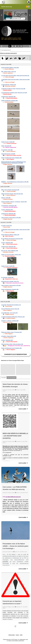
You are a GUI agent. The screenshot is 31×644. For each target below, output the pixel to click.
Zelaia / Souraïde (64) (6, 146)
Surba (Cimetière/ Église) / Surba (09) (10, 68)
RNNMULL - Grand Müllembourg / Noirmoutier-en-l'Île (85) (15, 182)
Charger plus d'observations (15, 354)
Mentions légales (12, 635)
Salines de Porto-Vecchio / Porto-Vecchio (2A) (12, 194)
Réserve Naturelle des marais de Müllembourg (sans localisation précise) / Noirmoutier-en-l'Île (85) (14, 162)
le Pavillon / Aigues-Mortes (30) (9, 336)
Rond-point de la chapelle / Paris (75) (10, 282)
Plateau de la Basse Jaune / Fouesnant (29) (11, 332)
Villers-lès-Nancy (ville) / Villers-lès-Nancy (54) (12, 344)
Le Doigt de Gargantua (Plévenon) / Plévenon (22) (13, 317)
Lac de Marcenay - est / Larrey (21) (9, 313)
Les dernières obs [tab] (6, 50)
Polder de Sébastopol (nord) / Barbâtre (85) (11, 158)
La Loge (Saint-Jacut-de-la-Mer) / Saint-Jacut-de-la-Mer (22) (15, 76)
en (29, 7)
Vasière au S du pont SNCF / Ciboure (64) (11, 255)
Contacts (17, 635)
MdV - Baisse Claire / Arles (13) (9, 72)
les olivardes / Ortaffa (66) (7, 278)
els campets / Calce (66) (7, 150)
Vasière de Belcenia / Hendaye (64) (9, 101)
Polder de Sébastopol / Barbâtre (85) (10, 289)
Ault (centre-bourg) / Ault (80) (8, 154)
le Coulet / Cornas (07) (7, 226)
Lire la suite (23, 409)
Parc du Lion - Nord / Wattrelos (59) (10, 251)
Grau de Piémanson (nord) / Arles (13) (10, 309)
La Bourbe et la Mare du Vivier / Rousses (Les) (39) (13, 89)
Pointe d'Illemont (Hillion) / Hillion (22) (10, 235)
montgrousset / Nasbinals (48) (8, 97)
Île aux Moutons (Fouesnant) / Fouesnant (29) (12, 239)
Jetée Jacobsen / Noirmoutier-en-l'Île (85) (11, 218)
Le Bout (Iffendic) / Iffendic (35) (9, 85)
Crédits (21, 635)
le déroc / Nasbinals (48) (7, 210)
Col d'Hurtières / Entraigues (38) (9, 206)
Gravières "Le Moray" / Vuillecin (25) (10, 321)
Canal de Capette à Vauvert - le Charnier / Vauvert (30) (14, 202)
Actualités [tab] (4, 378)
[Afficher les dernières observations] (8, 53)
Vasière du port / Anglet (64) (8, 142)
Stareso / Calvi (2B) (6, 198)
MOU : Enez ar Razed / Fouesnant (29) (10, 190)
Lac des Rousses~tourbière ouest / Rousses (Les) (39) (14, 93)
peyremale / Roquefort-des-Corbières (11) (11, 305)
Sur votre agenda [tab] (11, 378)
